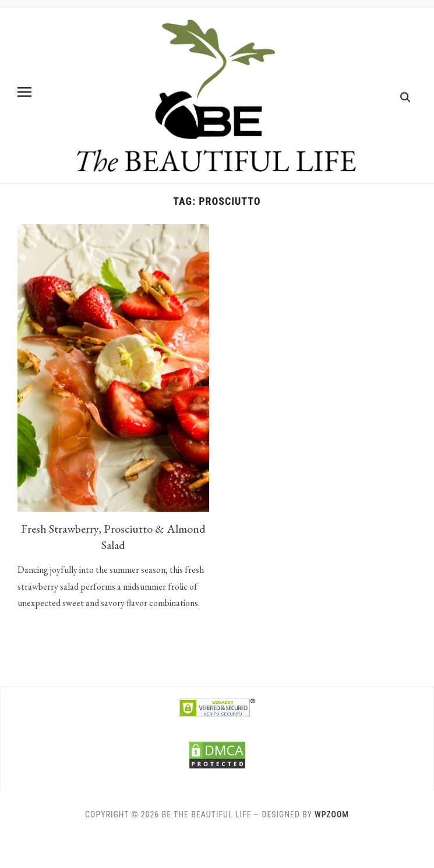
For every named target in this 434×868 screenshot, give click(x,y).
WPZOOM (332, 814)
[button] (24, 92)
